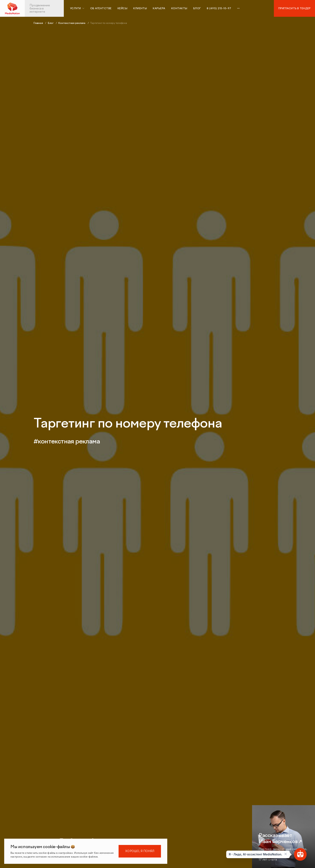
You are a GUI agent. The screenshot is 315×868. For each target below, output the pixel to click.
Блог (197, 8)
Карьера (159, 8)
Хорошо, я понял (140, 851)
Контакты (179, 8)
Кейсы (122, 8)
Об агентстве (101, 8)
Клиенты (140, 8)
